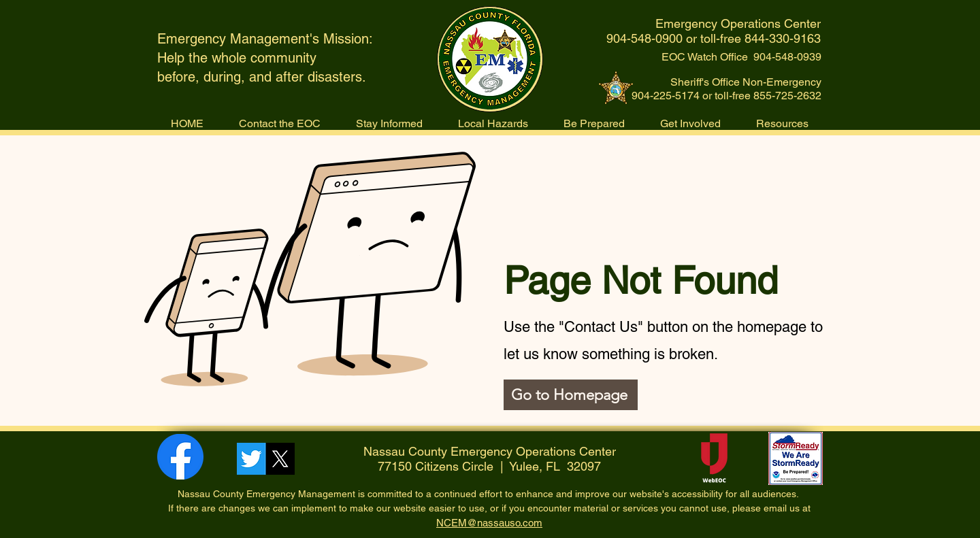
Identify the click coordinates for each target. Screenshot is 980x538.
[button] (493, 123)
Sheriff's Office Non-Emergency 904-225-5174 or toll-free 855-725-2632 (726, 88)
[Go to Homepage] (571, 395)
